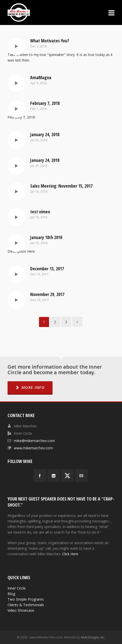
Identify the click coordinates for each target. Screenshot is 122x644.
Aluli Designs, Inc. (93, 637)
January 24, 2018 (45, 134)
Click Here (70, 554)
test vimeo (40, 212)
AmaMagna (41, 77)
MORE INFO (30, 387)
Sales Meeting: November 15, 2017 (61, 186)
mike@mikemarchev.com (34, 441)
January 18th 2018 (46, 237)
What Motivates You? (50, 41)
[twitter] (67, 476)
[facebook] (40, 476)
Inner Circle (17, 588)
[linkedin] (54, 476)
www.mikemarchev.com (33, 448)
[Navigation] (111, 13)
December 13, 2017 (47, 269)
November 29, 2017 (47, 294)
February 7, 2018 (45, 103)
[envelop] (81, 476)
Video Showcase (21, 610)
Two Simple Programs (26, 599)
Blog (11, 594)
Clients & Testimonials (26, 605)
